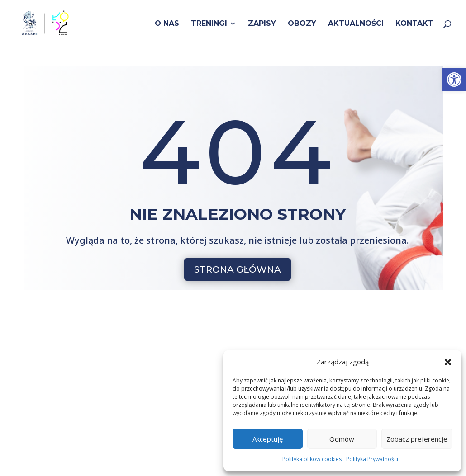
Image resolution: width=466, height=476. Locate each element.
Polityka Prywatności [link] (372, 459)
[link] (454, 80)
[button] (448, 362)
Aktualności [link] (356, 24)
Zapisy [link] (262, 24)
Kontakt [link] (414, 24)
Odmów (342, 439)
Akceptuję (268, 439)
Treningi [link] (209, 24)
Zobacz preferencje (417, 439)
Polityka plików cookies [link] (312, 459)
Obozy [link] (302, 24)
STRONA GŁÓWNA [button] (238, 269)
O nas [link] (167, 24)
